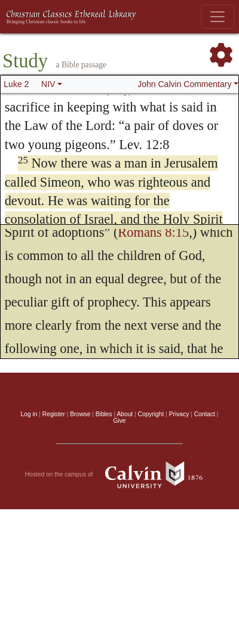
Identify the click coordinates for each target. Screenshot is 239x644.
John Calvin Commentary (184, 84)
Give (119, 421)
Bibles (104, 414)
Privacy (179, 414)
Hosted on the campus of (120, 475)
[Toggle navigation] (217, 17)
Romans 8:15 (153, 232)
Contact (205, 414)
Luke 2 (16, 84)
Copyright (151, 414)
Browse (80, 414)
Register (54, 414)
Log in (29, 414)
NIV (48, 84)
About (125, 414)
